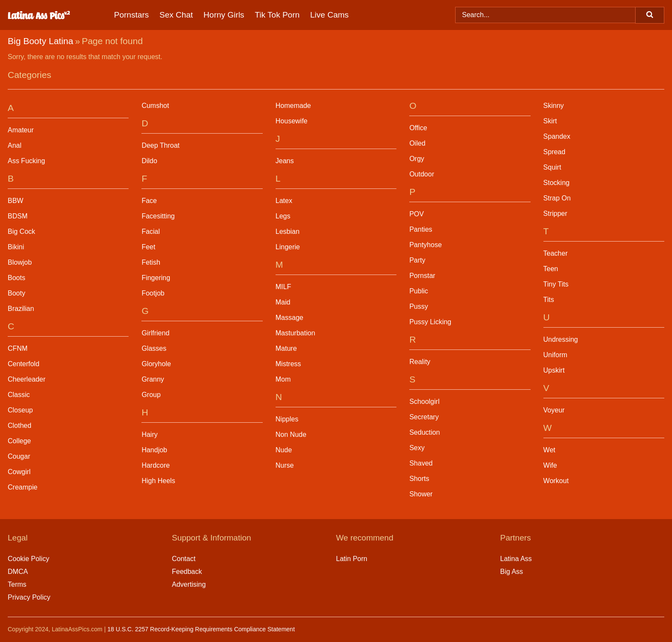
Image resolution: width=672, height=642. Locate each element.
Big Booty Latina (40, 41)
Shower (421, 494)
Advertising (189, 584)
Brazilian (21, 309)
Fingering (156, 278)
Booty (16, 293)
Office (418, 128)
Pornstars (131, 15)
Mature (286, 348)
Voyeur (554, 410)
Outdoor (422, 174)
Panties (421, 229)
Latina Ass (516, 559)
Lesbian (288, 231)
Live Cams (330, 15)
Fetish (151, 262)
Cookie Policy (28, 559)
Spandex (557, 136)
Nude (284, 450)
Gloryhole (156, 364)
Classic (19, 395)
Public (419, 291)
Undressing (561, 339)
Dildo (149, 161)
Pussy (419, 306)
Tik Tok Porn (277, 15)
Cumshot (155, 106)
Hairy (149, 434)
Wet (549, 450)
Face (149, 201)
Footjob (153, 293)
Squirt (552, 167)
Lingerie (288, 247)
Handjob (154, 450)
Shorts (419, 479)
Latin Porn (352, 559)
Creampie (22, 487)
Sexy (417, 448)
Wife (550, 465)
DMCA (18, 572)
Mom (283, 379)
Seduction (424, 432)
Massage (289, 318)
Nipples (287, 419)
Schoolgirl (424, 402)
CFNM (18, 348)
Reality (420, 362)
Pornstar (422, 276)
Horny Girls (224, 15)
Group (151, 395)
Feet (148, 247)
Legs (283, 216)
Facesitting (158, 216)
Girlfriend (155, 333)
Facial (151, 231)
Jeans (285, 161)
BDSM (18, 216)
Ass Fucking (26, 161)
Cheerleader (27, 379)
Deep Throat (160, 145)
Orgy (417, 159)
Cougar (19, 456)
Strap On (557, 198)
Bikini (16, 247)
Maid (283, 302)
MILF (283, 287)
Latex (284, 201)
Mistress (288, 364)
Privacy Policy (29, 597)
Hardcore (156, 465)
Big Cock (21, 231)
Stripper (555, 214)
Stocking (556, 183)
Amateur (21, 130)
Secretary (424, 417)
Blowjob (20, 262)
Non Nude (291, 434)
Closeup (20, 410)
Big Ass (511, 572)
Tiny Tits (556, 284)
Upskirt (554, 370)
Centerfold (24, 364)
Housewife (292, 121)
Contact (184, 559)
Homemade (293, 106)
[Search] (650, 15)
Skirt (550, 121)
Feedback (187, 572)
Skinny (554, 106)
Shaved (421, 463)
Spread (555, 152)
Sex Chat (176, 15)
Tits (549, 300)
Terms (17, 584)
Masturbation (295, 333)
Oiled (417, 143)
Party (417, 260)
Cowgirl (19, 472)
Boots (16, 278)
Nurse (285, 465)
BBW (15, 201)
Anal (15, 145)
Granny (153, 379)
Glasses (154, 348)
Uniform (555, 355)
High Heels (158, 481)
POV (417, 214)
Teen (551, 269)
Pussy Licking (430, 322)
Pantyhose (426, 245)
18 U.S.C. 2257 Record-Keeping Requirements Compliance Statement (201, 629)
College (19, 441)
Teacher (556, 253)
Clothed (19, 426)
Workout (556, 481)
